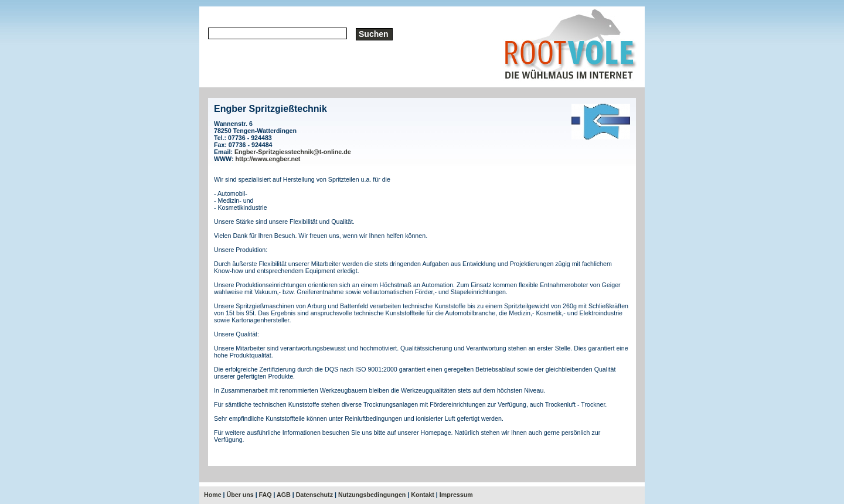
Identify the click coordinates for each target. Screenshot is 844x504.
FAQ (266, 495)
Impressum (456, 495)
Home (213, 495)
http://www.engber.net (268, 159)
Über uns (240, 495)
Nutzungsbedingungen (372, 495)
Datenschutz (314, 495)
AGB (284, 495)
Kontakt (423, 495)
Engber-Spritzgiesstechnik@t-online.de (293, 152)
